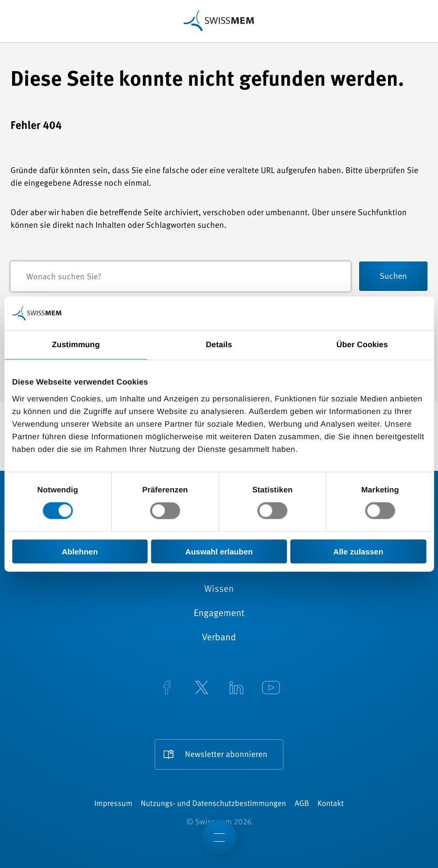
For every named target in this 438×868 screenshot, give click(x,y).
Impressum (113, 804)
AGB (302, 804)
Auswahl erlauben (219, 551)
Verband (219, 638)
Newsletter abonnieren (226, 755)
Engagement (219, 614)
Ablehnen (80, 551)
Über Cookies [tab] (362, 345)
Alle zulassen (358, 551)
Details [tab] (219, 345)
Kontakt (331, 804)
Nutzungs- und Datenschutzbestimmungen (214, 804)
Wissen (219, 590)
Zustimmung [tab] (76, 345)
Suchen (393, 277)
